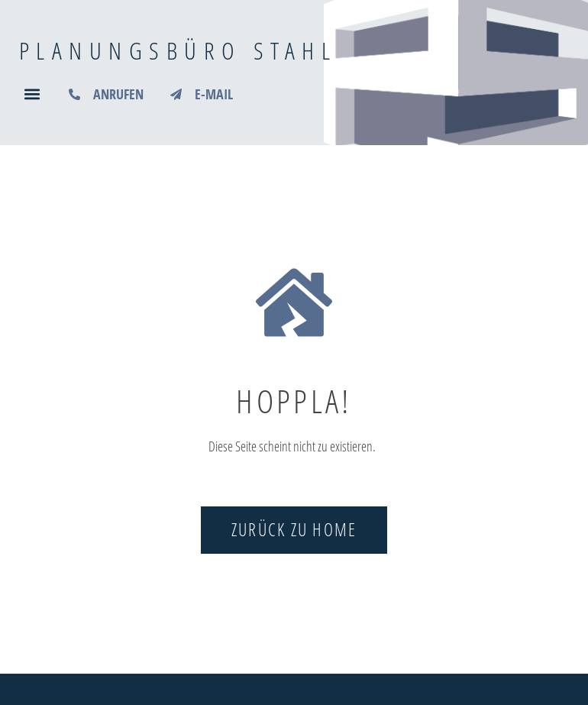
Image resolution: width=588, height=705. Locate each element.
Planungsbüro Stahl (178, 50)
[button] (32, 94)
